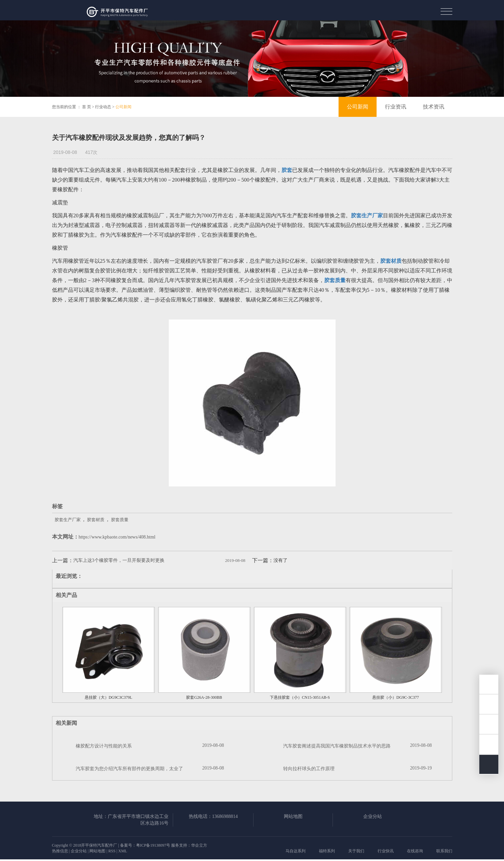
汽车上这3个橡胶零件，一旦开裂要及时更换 (119, 560)
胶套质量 (120, 520)
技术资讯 (434, 107)
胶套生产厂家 (68, 520)
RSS (112, 851)
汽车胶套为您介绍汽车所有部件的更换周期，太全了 (129, 769)
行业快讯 (386, 851)
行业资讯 (396, 107)
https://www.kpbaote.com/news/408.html (117, 537)
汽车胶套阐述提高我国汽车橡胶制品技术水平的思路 (337, 746)
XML (123, 851)
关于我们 (356, 851)
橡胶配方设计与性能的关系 (104, 746)
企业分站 (373, 816)
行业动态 (103, 107)
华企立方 (199, 845)
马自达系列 (296, 851)
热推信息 (60, 851)
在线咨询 (415, 851)
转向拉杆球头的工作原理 (309, 769)
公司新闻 (123, 107)
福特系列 (327, 851)
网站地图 (293, 816)
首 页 (87, 107)
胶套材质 (96, 520)
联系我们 (444, 851)
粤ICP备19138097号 (153, 845)
